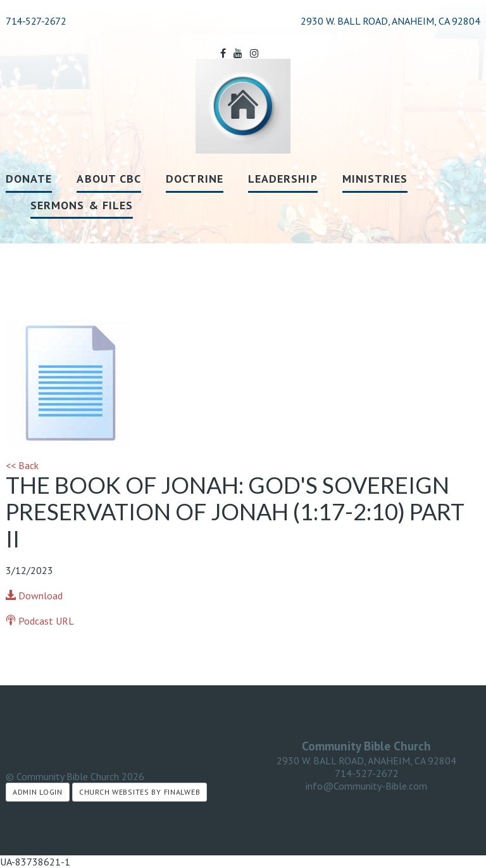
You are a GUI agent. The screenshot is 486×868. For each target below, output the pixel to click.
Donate (29, 179)
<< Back (22, 465)
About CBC (109, 179)
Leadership (283, 179)
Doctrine (195, 179)
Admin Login (38, 792)
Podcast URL (40, 621)
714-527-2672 (36, 21)
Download (34, 596)
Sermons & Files (82, 205)
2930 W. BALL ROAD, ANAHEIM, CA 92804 (366, 761)
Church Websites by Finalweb (140, 792)
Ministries (375, 179)
